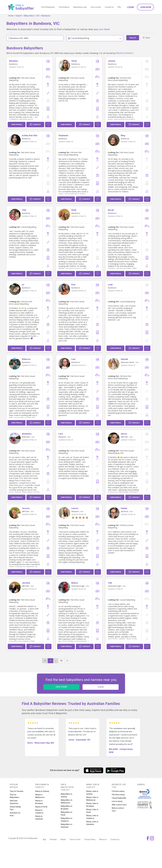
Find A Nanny (64, 7)
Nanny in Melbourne (40, 796)
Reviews (53, 839)
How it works (96, 7)
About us (103, 839)
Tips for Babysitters (15, 796)
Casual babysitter (119, 798)
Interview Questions (14, 802)
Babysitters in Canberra (67, 820)
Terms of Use (75, 839)
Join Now (145, 7)
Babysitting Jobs (80, 7)
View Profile (17, 125)
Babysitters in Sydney (67, 795)
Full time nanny (118, 791)
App (44, 839)
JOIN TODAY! (61, 687)
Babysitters (29, 16)
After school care (119, 805)
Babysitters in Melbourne (67, 801)
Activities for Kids (15, 814)
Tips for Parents (17, 791)
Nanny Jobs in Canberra (92, 817)
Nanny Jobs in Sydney (92, 793)
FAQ (119, 7)
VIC (38, 16)
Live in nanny (117, 801)
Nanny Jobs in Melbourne (92, 799)
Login (131, 7)
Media (63, 839)
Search (19, 16)
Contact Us (109, 7)
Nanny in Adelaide (39, 818)
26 (61, 661)
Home (11, 16)
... (56, 661)
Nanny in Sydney (42, 791)
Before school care (118, 809)
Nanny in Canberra (39, 811)
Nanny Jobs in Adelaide (92, 823)
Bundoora (46, 16)
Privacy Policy (90, 839)
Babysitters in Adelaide (67, 826)
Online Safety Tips (15, 808)
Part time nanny (118, 795)
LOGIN (101, 687)
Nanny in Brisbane (39, 802)
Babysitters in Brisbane (67, 807)
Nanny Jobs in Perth (92, 811)
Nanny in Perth (41, 807)
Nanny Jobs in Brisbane (92, 805)
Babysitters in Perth (67, 814)
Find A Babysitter (48, 7)
